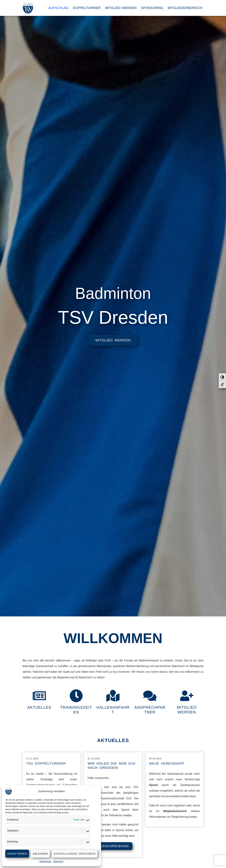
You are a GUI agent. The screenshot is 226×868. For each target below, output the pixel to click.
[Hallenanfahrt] (113, 696)
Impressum (58, 861)
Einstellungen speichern (75, 854)
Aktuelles (39, 707)
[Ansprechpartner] (150, 696)
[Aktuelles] (39, 696)
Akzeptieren (17, 854)
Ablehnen (40, 854)
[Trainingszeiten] (76, 696)
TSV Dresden (113, 317)
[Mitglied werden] (187, 696)
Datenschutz (45, 861)
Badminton (113, 293)
